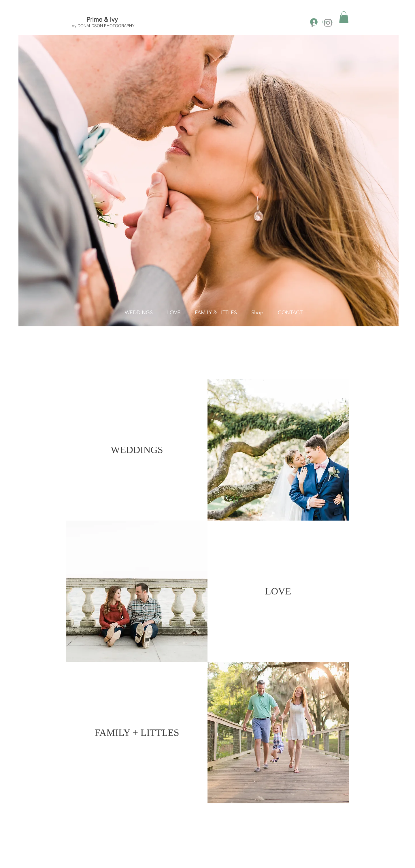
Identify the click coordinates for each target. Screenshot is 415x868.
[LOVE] (278, 591)
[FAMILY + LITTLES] (137, 733)
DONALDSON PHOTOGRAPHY (106, 26)
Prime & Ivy (103, 19)
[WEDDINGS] (137, 450)
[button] (344, 17)
